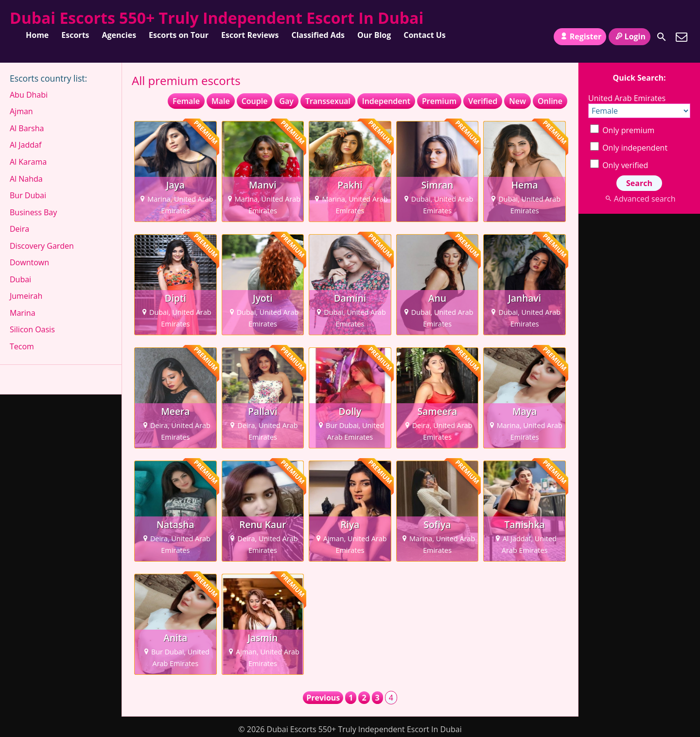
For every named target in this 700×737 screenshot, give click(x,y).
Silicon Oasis (32, 329)
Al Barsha (27, 128)
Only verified (619, 165)
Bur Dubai (28, 195)
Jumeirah (26, 296)
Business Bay (33, 212)
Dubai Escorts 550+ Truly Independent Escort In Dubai (217, 18)
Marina (23, 313)
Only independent (629, 148)
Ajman (21, 111)
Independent (386, 101)
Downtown (29, 262)
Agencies (119, 35)
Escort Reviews (250, 35)
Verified (483, 101)
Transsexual (328, 101)
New (517, 101)
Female (186, 101)
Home (37, 35)
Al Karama (28, 162)
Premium (439, 101)
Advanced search (639, 199)
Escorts (75, 35)
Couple (255, 101)
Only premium (622, 130)
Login (630, 36)
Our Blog (374, 35)
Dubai (20, 279)
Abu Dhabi (29, 95)
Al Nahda (26, 179)
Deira (19, 229)
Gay (286, 101)
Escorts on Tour (179, 35)
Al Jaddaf (26, 145)
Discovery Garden (42, 246)
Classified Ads (318, 35)
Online (550, 101)
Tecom (22, 346)
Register (580, 36)
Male (221, 101)
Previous (323, 698)
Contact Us (425, 35)
